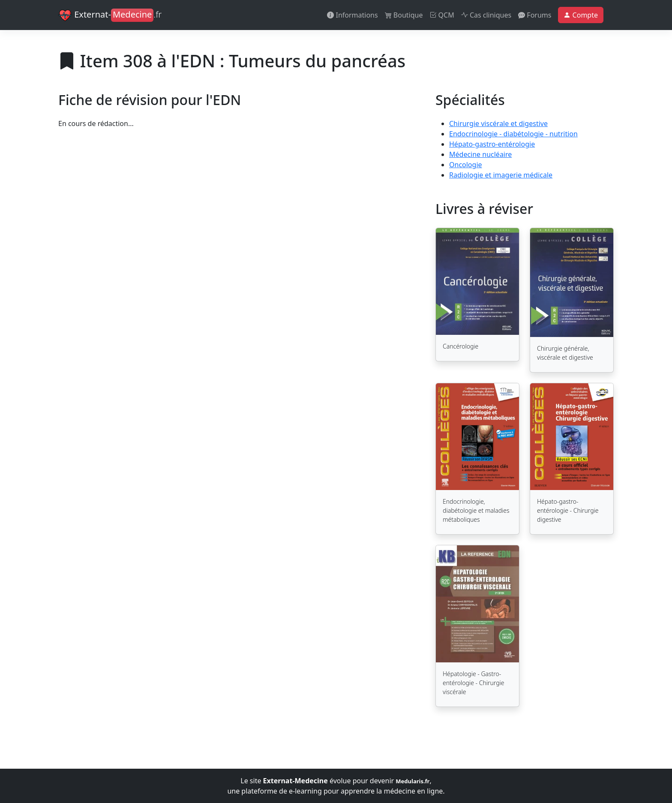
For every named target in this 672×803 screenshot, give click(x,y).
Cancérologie (460, 346)
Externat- (110, 15)
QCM (442, 15)
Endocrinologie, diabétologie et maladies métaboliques (476, 510)
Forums (535, 15)
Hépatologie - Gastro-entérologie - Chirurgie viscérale (474, 683)
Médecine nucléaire (480, 154)
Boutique (404, 15)
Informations (352, 15)
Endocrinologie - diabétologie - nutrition (513, 134)
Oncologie (466, 165)
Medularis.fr (412, 781)
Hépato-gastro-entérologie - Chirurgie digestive (568, 510)
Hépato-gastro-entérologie (492, 144)
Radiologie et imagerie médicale (501, 175)
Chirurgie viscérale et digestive (498, 123)
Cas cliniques (486, 15)
